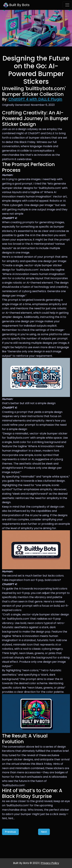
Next (44, 832)
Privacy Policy (50, 863)
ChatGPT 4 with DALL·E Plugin (35, 99)
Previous (10, 832)
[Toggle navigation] (67, 5)
